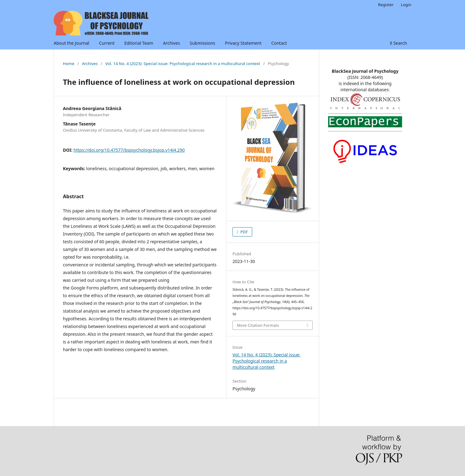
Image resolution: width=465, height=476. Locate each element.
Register (386, 5)
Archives (171, 43)
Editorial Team (139, 43)
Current (107, 43)
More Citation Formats (258, 325)
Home (69, 64)
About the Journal (71, 43)
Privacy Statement (243, 43)
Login (406, 5)
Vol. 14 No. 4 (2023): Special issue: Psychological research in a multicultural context (183, 64)
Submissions (202, 43)
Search (398, 43)
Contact (279, 43)
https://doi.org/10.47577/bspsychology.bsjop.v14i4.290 (129, 150)
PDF (244, 232)
